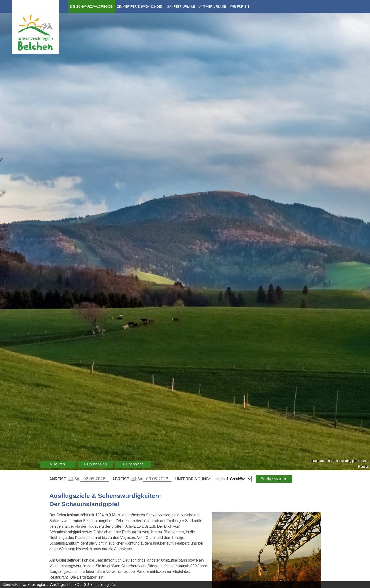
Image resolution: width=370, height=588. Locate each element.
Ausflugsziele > (63, 585)
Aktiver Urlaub (213, 6)
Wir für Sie (240, 6)
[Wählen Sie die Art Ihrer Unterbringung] (231, 479)
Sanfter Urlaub (181, 6)
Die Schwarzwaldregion (92, 6)
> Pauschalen (95, 464)
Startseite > (12, 585)
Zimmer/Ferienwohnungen (140, 6)
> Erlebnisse (133, 464)
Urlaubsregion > (36, 585)
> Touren (58, 464)
